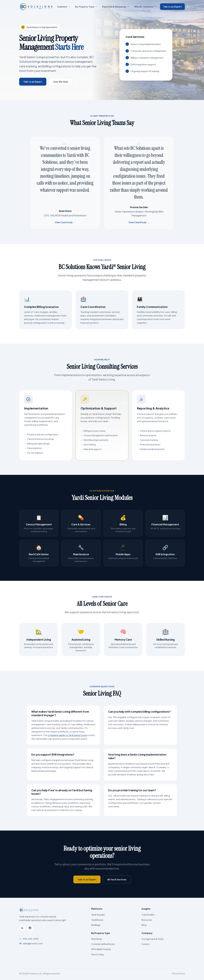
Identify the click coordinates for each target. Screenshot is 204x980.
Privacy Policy (178, 974)
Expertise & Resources (115, 7)
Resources (147, 920)
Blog (144, 925)
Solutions (64, 7)
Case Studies (148, 915)
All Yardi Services (117, 879)
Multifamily (97, 939)
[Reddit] (30, 928)
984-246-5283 (31, 939)
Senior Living (97, 954)
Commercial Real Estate (103, 944)
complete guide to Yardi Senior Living (67, 738)
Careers (145, 944)
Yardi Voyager (98, 915)
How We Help (61, 82)
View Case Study (65, 225)
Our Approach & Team (152, 939)
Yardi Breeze (97, 920)
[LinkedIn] (22, 928)
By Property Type (86, 7)
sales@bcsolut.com (33, 943)
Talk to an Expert (172, 7)
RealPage (96, 925)
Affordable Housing (101, 949)
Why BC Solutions (145, 7)
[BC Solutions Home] (36, 7)
